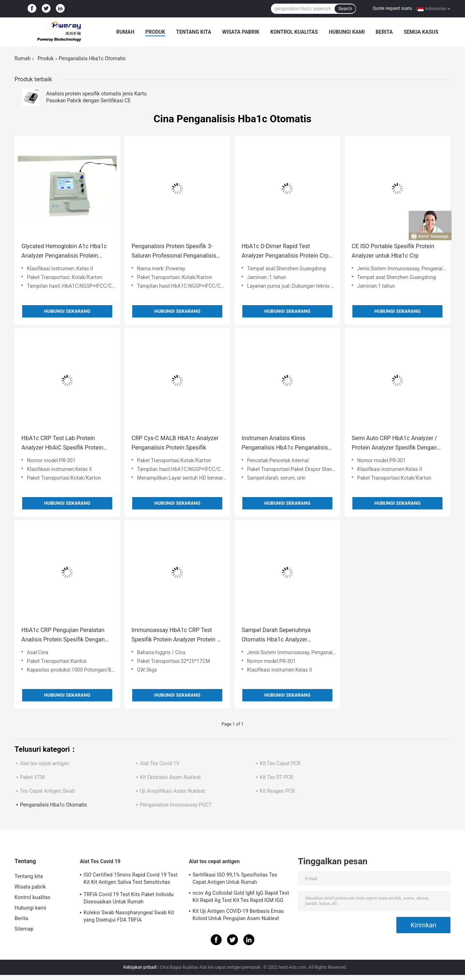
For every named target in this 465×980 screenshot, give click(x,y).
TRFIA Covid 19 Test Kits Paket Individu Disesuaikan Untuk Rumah (129, 898)
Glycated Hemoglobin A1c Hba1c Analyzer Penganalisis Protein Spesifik (64, 252)
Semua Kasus (421, 32)
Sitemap (24, 929)
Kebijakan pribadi (140, 967)
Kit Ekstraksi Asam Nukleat (170, 777)
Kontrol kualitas (294, 32)
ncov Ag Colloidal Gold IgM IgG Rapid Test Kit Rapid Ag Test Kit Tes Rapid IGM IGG (241, 897)
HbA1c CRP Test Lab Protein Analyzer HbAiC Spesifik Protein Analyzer (62, 444)
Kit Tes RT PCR (276, 777)
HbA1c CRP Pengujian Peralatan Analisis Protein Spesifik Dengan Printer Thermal (63, 635)
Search (345, 9)
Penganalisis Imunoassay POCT (176, 805)
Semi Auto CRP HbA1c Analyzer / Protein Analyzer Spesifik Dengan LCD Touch (394, 444)
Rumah (125, 32)
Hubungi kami (347, 32)
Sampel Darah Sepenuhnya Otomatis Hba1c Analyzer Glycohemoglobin (276, 635)
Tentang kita (194, 32)
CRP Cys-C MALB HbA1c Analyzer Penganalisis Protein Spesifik (175, 443)
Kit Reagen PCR (277, 791)
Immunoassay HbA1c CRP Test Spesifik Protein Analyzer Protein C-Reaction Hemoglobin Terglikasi (177, 635)
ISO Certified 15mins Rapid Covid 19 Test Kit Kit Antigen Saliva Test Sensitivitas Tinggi (131, 879)
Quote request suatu (392, 8)
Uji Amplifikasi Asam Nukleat (173, 791)
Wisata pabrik (241, 32)
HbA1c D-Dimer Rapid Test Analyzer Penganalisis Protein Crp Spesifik (285, 252)
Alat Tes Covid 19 (159, 763)
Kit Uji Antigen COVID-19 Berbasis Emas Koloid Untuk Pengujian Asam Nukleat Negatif (238, 916)
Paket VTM (32, 777)
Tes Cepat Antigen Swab (48, 791)
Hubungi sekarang (67, 311)
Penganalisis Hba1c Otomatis (53, 805)
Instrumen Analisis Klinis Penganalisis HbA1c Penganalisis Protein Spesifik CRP (285, 444)
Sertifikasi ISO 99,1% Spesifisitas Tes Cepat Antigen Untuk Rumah (235, 878)
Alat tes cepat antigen (45, 763)
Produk (155, 32)
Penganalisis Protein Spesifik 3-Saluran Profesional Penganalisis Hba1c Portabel (174, 252)
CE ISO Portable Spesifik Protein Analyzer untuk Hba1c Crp (393, 251)
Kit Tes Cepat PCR (280, 763)
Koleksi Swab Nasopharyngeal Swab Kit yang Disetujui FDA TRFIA (129, 916)
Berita (384, 32)
